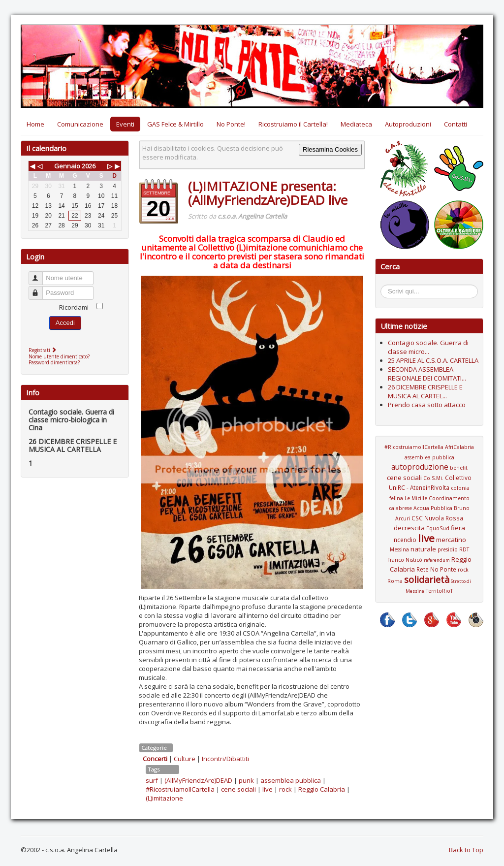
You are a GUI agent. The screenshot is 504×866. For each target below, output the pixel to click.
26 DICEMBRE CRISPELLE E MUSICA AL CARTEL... (425, 391)
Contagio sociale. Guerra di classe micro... (428, 347)
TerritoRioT (439, 591)
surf (152, 780)
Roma (395, 581)
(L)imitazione (164, 798)
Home (35, 124)
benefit (459, 468)
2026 (89, 166)
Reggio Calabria (322, 789)
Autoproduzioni (408, 124)
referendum (437, 560)
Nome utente (40, 274)
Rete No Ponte (436, 569)
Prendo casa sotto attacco (427, 405)
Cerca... (386, 286)
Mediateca (356, 124)
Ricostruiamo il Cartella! (293, 124)
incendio (404, 540)
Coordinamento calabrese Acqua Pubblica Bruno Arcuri (429, 508)
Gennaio (67, 166)
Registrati (44, 350)
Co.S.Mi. (433, 478)
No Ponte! (231, 124)
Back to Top (466, 850)
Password (40, 289)
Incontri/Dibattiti (225, 759)
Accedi (65, 323)
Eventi (125, 124)
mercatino (451, 540)
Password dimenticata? (54, 362)
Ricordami (74, 307)
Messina (399, 549)
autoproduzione (420, 467)
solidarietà (427, 579)
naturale (423, 549)
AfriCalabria (459, 447)
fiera (458, 528)
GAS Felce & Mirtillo (175, 124)
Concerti (155, 759)
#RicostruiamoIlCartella (180, 789)
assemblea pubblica (291, 780)
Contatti (456, 124)
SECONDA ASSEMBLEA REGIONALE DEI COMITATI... (427, 374)
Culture (185, 759)
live (268, 789)
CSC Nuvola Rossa (437, 518)
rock (285, 789)
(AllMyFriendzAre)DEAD (198, 780)
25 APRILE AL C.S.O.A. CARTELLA (433, 360)
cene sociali (238, 789)
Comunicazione (80, 124)
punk (246, 780)
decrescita (409, 528)
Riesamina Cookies (330, 149)
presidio (448, 549)
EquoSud (438, 528)
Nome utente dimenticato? (59, 356)
